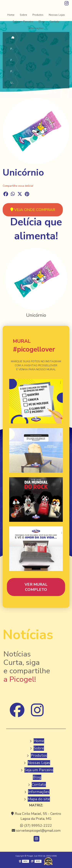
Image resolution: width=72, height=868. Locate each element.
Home (11, 15)
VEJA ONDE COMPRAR (33, 210)
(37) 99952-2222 (36, 826)
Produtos (38, 15)
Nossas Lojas (57, 15)
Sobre (23, 15)
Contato (54, 22)
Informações (36, 28)
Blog (41, 22)
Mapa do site (39, 799)
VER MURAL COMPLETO (36, 587)
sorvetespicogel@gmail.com (36, 831)
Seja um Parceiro (23, 22)
